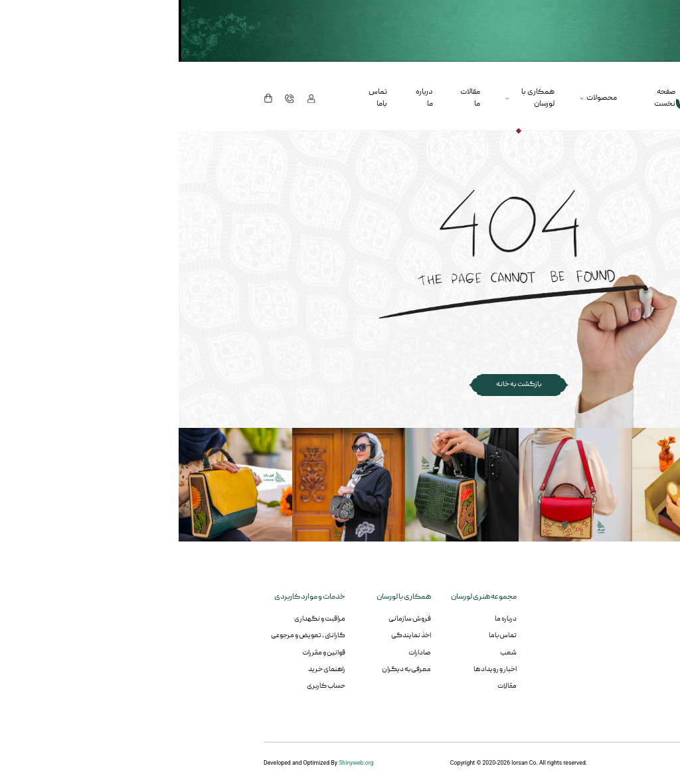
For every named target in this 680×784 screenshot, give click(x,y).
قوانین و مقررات (145, 653)
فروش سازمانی (231, 619)
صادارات (241, 653)
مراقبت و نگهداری (141, 619)
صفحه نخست (486, 98)
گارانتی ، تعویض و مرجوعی (129, 636)
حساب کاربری (147, 686)
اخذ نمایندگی (232, 636)
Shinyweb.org (177, 763)
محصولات (423, 98)
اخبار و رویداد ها (316, 669)
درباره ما (246, 98)
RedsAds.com (577, 763)
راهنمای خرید (148, 669)
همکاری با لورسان (359, 98)
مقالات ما (292, 98)
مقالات (328, 686)
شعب (330, 653)
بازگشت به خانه (340, 385)
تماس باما (199, 98)
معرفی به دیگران (228, 669)
